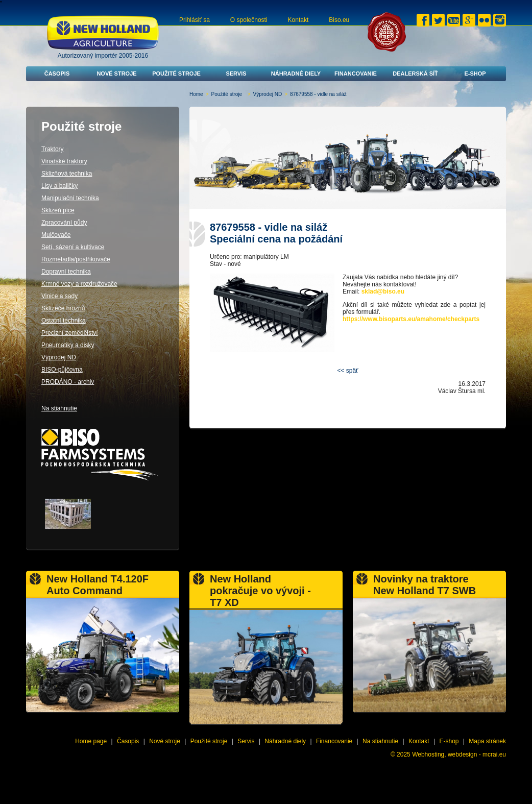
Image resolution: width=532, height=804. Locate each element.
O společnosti (249, 20)
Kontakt (298, 20)
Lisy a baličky (59, 186)
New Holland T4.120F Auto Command (98, 585)
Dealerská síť (415, 74)
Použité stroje (176, 74)
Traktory (53, 149)
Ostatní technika (64, 321)
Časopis (57, 74)
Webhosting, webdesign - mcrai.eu (459, 754)
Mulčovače (56, 235)
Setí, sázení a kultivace (73, 247)
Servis (236, 74)
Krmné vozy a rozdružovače (79, 284)
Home (196, 94)
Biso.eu (339, 20)
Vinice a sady (59, 296)
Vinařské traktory (64, 161)
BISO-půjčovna (62, 370)
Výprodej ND (268, 94)
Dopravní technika (66, 272)
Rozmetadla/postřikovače (76, 259)
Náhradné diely (296, 74)
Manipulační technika (70, 198)
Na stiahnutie (59, 408)
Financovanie (356, 74)
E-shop (475, 74)
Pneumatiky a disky (68, 345)
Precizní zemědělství (70, 333)
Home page (91, 741)
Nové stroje (116, 74)
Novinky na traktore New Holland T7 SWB (425, 585)
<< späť (347, 371)
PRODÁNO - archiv (68, 382)
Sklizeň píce (58, 210)
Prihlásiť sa (195, 20)
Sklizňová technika (67, 174)
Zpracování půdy (64, 223)
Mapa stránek (487, 741)
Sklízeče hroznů (63, 308)
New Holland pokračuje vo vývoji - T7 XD (260, 591)
